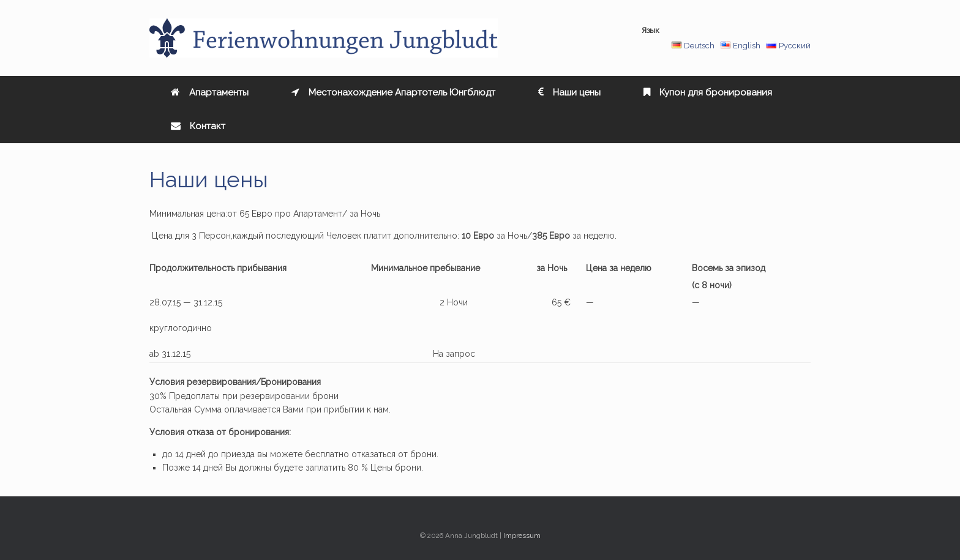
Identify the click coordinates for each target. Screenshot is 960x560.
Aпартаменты (210, 92)
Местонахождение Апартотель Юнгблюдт (393, 92)
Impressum (522, 536)
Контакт (198, 126)
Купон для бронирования (708, 92)
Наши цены (569, 92)
